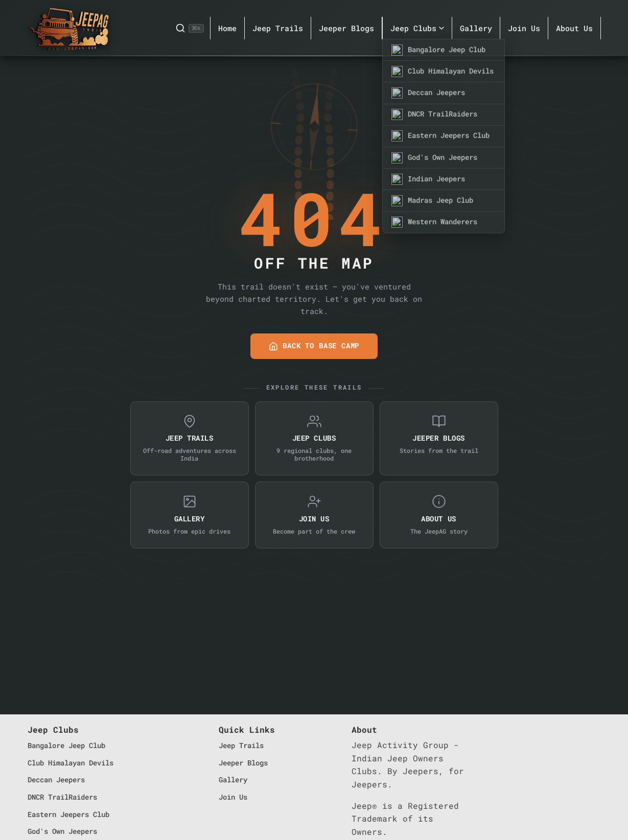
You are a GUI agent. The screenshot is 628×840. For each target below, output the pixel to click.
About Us (574, 28)
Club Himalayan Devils (71, 763)
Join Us (524, 28)
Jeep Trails (278, 28)
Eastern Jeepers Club (68, 814)
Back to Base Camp (314, 346)
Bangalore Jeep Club (66, 745)
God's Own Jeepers (62, 831)
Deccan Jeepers (56, 779)
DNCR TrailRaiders (62, 797)
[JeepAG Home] (68, 28)
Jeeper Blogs (346, 28)
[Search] (190, 28)
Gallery (476, 28)
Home (227, 28)
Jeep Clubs (417, 28)
